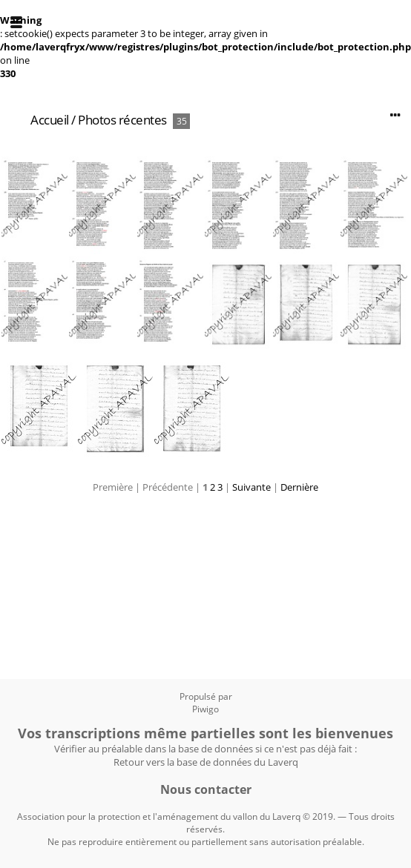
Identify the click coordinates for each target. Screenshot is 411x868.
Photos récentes (122, 120)
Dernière (299, 487)
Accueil (50, 120)
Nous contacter (206, 789)
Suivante (251, 487)
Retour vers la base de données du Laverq (206, 762)
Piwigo (205, 709)
